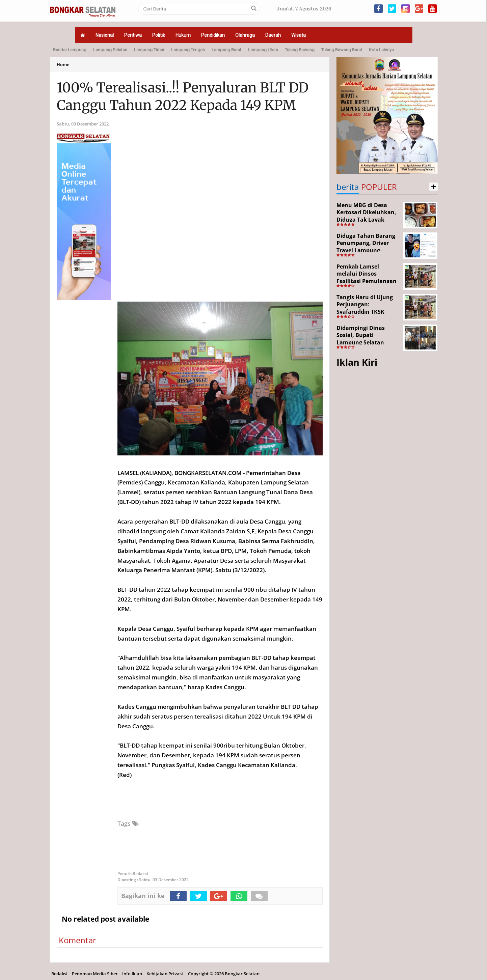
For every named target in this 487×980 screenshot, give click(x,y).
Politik (159, 35)
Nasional (105, 35)
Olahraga (245, 35)
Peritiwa (133, 35)
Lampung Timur (149, 50)
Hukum (183, 35)
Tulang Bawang (300, 50)
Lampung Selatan (110, 50)
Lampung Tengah (188, 50)
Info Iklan (132, 974)
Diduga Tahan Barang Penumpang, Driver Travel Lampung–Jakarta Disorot (366, 247)
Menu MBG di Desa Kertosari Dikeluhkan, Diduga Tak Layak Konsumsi (366, 216)
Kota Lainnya (381, 50)
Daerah (273, 35)
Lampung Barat (226, 50)
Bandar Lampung (70, 50)
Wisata (299, 35)
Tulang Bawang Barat (342, 50)
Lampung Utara (263, 50)
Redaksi (59, 974)
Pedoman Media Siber (95, 974)
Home (63, 64)
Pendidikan (213, 35)
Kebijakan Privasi (165, 974)
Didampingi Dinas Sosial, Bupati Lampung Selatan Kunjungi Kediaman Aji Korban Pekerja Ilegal (368, 342)
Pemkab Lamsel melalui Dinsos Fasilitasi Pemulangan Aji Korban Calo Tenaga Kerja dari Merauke (368, 281)
